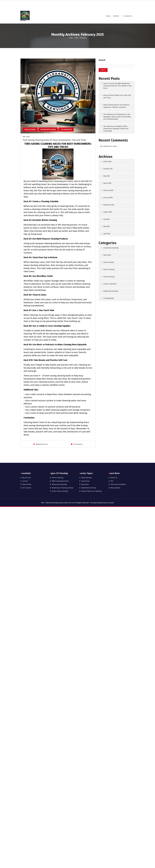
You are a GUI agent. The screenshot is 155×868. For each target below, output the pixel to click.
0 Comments (78, 550)
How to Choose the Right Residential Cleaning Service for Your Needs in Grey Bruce (117, 171)
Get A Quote (27, 476)
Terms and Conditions (118, 473)
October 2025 (108, 254)
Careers (25, 469)
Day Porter (107, 340)
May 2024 (107, 312)
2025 (76, 38)
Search (102, 145)
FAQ (112, 469)
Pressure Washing (110, 369)
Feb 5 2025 (26, 242)
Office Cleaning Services (60, 469)
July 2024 (107, 304)
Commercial (85, 469)
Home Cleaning (30, 235)
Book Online (27, 473)
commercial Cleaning (111, 333)
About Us (114, 466)
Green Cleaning (109, 355)
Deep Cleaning (109, 347)
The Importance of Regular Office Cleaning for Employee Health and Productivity (116, 214)
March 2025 (107, 268)
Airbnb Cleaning (58, 466)
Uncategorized (67, 235)
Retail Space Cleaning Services (63, 476)
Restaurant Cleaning (59, 473)
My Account (27, 466)
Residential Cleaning (49, 235)
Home (108, 16)
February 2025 (108, 275)
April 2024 (107, 319)
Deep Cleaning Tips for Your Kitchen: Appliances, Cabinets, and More (116, 191)
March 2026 (107, 247)
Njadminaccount (42, 550)
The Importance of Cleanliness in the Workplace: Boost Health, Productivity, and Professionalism (117, 202)
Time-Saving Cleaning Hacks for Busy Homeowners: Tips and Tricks (54, 245)
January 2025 (108, 283)
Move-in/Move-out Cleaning (91, 479)
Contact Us (128, 16)
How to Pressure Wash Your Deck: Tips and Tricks (117, 182)
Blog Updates (115, 476)
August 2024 (108, 297)
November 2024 (109, 290)
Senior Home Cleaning (60, 479)
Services (116, 16)
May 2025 (107, 261)
